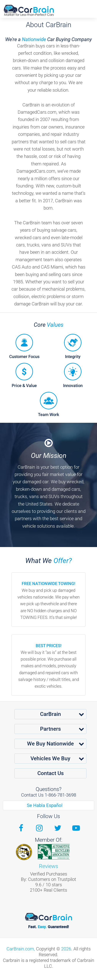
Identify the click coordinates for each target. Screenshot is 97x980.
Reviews (48, 866)
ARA (54, 852)
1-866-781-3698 (60, 795)
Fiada (24, 852)
